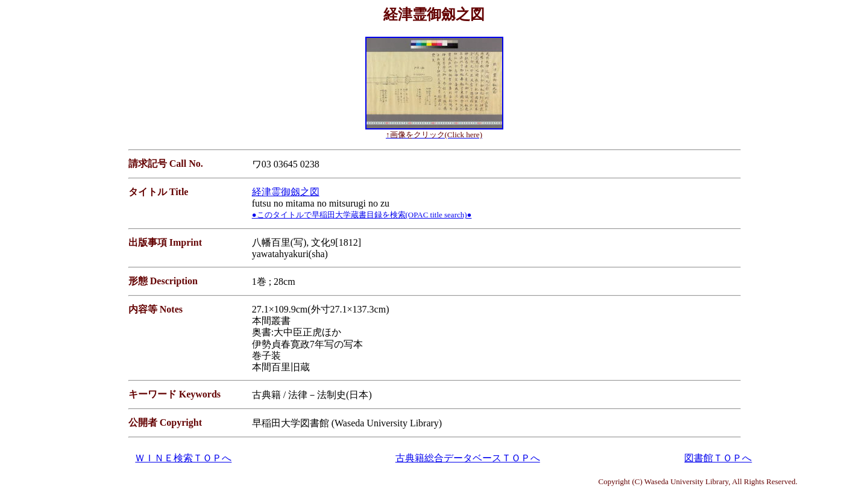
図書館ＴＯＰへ (718, 458)
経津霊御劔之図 (286, 192)
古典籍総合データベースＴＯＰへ (468, 458)
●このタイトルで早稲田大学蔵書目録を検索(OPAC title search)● (362, 215)
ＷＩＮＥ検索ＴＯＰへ (183, 458)
